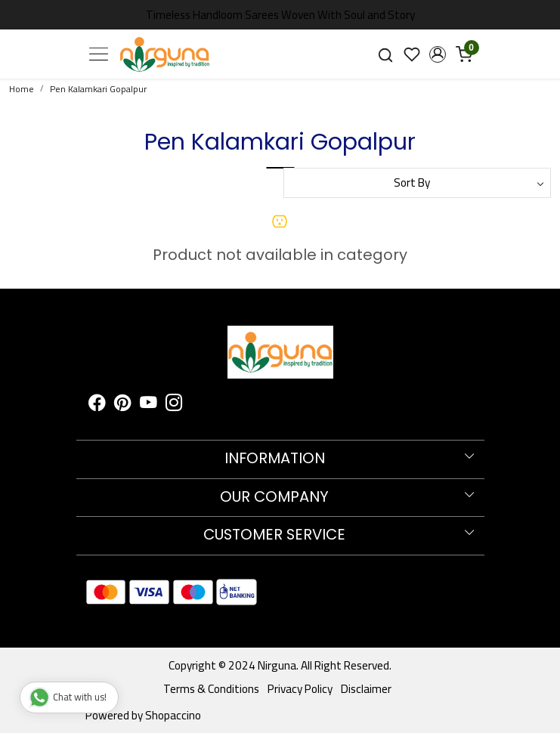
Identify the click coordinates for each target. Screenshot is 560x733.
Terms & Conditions (211, 689)
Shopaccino (173, 715)
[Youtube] (149, 405)
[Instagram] (174, 405)
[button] (438, 54)
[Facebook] (97, 405)
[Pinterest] (123, 405)
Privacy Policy (300, 689)
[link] (385, 54)
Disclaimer (366, 689)
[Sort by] (418, 183)
